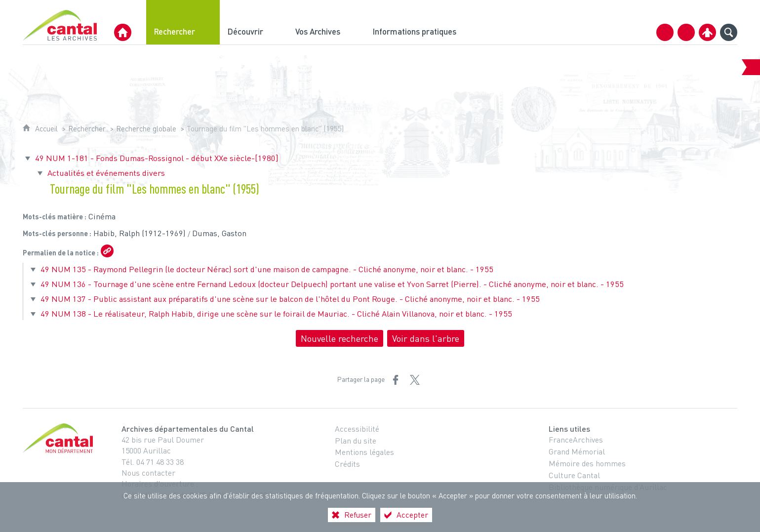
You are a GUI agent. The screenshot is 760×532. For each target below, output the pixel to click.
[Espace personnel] (707, 32)
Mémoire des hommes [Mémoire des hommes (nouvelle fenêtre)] (587, 463)
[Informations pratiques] (423, 22)
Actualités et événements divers (106, 173)
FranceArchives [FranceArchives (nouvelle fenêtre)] (576, 440)
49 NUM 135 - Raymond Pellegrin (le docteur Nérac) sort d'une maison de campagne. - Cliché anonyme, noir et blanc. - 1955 (267, 269)
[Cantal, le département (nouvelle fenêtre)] (60, 438)
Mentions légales (364, 452)
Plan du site (356, 441)
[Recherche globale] (729, 32)
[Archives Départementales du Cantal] (123, 32)
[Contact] (665, 32)
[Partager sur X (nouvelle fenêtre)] (415, 380)
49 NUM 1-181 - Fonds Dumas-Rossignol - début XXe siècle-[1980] (157, 158)
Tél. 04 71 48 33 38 (153, 462)
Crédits (347, 464)
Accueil (46, 128)
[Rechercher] (183, 22)
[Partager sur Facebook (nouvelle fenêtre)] (396, 380)
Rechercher (87, 128)
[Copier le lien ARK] (107, 251)
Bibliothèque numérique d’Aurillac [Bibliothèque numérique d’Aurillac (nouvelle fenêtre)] (608, 487)
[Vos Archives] (326, 22)
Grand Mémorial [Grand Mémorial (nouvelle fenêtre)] (577, 451)
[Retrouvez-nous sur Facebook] (686, 32)
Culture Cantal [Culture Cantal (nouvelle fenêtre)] (574, 475)
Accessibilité (357, 429)
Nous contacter (148, 473)
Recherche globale (146, 128)
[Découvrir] (254, 22)
